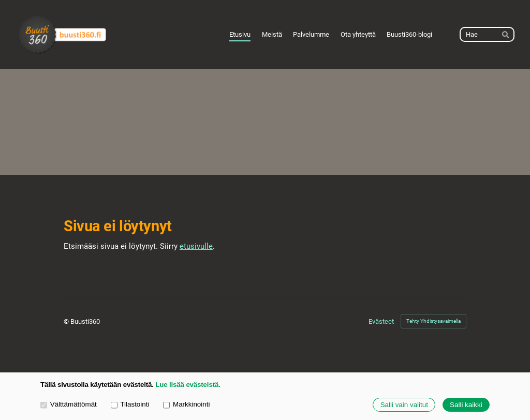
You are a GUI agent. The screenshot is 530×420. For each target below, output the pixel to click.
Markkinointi (186, 404)
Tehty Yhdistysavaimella (433, 321)
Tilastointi (130, 404)
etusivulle (196, 246)
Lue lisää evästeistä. (188, 385)
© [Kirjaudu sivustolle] (67, 321)
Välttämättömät (69, 404)
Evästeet (381, 321)
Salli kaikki (466, 405)
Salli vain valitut (404, 405)
